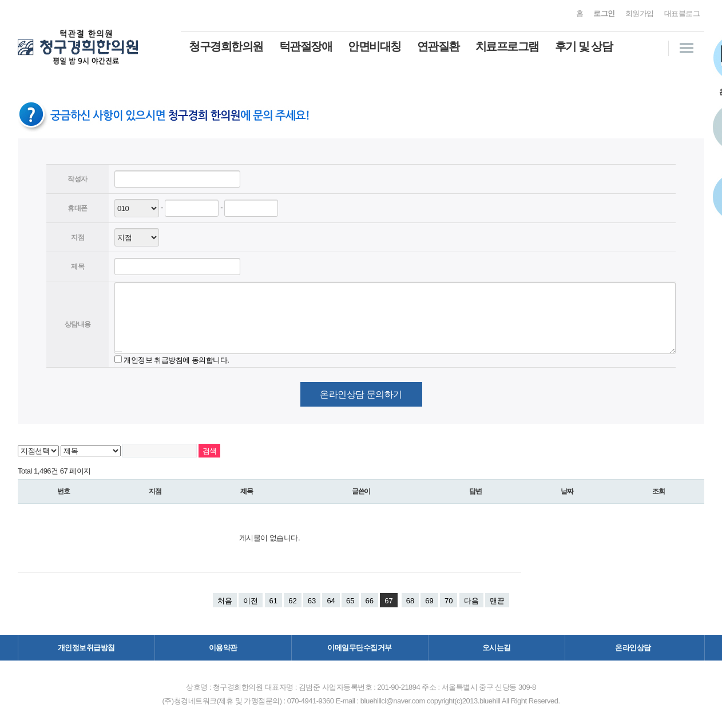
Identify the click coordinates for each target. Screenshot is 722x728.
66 (370, 601)
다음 (471, 601)
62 (292, 601)
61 (273, 601)
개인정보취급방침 (86, 648)
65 (350, 601)
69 (429, 601)
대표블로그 (682, 13)
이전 (251, 601)
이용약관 (223, 648)
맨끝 (497, 601)
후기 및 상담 (584, 46)
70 (449, 601)
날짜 (567, 491)
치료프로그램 (507, 46)
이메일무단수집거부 (360, 648)
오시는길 (497, 648)
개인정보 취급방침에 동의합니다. (176, 359)
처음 (225, 601)
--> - (137, 237)
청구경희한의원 (226, 46)
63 (312, 601)
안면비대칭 (374, 46)
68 (410, 601)
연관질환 (438, 46)
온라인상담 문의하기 (361, 394)
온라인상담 (633, 648)
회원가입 (640, 13)
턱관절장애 (306, 46)
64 (331, 601)
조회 (658, 491)
